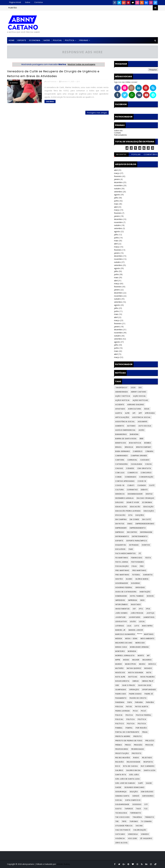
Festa (148, 558)
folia (134, 566)
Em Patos (120, 524)
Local (142, 621)
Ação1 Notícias (140, 400)
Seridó (136, 796)
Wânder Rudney (63, 864)
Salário (119, 770)
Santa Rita (121, 775)
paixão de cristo (138, 698)
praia (145, 732)
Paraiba (139, 702)
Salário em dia (133, 770)
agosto (117, 195)
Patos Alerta (142, 707)
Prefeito (137, 736)
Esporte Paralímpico (137, 541)
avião (142, 430)
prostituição (122, 753)
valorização (140, 830)
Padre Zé (149, 694)
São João (134, 775)
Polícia (129, 715)
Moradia (132, 651)
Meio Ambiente (148, 638)
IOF (134, 609)
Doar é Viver (133, 502)
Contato (117, 133)
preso (128, 745)
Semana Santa (122, 796)
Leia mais (50, 102)
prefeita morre (123, 736)
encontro (132, 532)
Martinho (149, 634)
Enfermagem (146, 532)
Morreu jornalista (125, 656)
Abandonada (122, 392)
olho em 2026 (145, 685)
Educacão (135, 507)
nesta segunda (136, 673)
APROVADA (150, 413)
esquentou (121, 545)
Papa (130, 702)
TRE (117, 821)
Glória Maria (142, 579)
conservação (146, 477)
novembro (118, 185)
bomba (148, 443)
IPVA (148, 609)
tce (146, 809)
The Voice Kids (122, 817)
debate (144, 490)
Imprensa (133, 600)
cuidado (142, 485)
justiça (150, 613)
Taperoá (129, 809)
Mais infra (147, 626)
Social (119, 800)
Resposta (148, 762)
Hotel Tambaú (137, 596)
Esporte (22, 40)
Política (70, 40)
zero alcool (122, 843)
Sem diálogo (147, 792)
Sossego (137, 804)
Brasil (119, 447)
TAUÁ (138, 809)
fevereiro (118, 176)
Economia (35, 40)
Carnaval (132, 460)
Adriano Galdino (136, 405)
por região (141, 728)
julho (116, 198)
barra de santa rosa (126, 439)
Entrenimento (122, 536)
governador (122, 583)
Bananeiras (121, 434)
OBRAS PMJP (148, 681)
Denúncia (120, 494)
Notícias (133, 677)
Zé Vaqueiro (146, 838)
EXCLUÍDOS (120, 549)
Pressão (138, 745)
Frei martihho (139, 570)
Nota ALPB (120, 677)
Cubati (131, 485)
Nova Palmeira (148, 677)
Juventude (121, 617)
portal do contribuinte (127, 732)
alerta (119, 413)
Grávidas (140, 587)
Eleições (140, 515)
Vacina (139, 826)
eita (130, 515)
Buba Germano (123, 451)
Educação (148, 507)
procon (149, 745)
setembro (118, 192)
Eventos (146, 545)
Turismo (134, 821)
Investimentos (123, 609)
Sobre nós (118, 131)
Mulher (136, 660)
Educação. (149, 511)
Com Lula (120, 473)
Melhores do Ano (124, 643)
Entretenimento (140, 536)
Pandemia (120, 702)
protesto (137, 753)
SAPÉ (141, 783)
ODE (117, 685)
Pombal (119, 728)
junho (116, 201)
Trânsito (149, 817)
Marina (15, 83)
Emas (130, 524)
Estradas (134, 545)
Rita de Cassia (130, 766)
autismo (131, 426)
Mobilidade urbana (139, 647)
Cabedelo (138, 451)
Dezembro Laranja (124, 498)
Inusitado (136, 604)
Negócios (120, 673)
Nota (149, 673)
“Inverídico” (121, 388)
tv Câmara (146, 821)
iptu (141, 609)
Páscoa (119, 707)
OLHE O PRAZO (129, 685)
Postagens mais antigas (97, 113)
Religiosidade (134, 762)
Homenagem (121, 596)
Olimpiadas (121, 690)
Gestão (119, 579)
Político (120, 724)
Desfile (149, 494)
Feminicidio (137, 558)
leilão (133, 621)
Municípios (131, 664)
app (140, 413)
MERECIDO (140, 643)
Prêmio (119, 745)
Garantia (148, 575)
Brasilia (129, 447)
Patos (129, 707)
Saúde (47, 40)
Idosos (150, 596)
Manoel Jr (120, 630)
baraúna (134, 434)
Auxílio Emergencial (125, 430)
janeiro (117, 179)
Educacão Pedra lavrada (128, 511)
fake (131, 549)
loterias (120, 626)
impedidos (120, 600)
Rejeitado (147, 758)
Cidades (130, 468)
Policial (57, 40)
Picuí (144, 711)
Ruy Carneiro (148, 766)
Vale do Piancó (123, 830)
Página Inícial (15, 2)
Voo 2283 (133, 838)
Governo (136, 583)
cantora (120, 460)
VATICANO (120, 834)
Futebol (136, 575)
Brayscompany (144, 447)
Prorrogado (138, 749)
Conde (119, 477)
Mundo (119, 664)
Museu (142, 664)
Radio (136, 758)
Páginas (84, 40)
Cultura (120, 490)
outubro (117, 189)
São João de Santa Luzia (128, 779)
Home (12, 40)
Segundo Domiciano (134, 787)
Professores (122, 749)
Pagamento (121, 698)
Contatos (39, 2)
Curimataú (132, 490)
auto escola (145, 426)
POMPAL (129, 728)
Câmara (149, 451)
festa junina (122, 562)
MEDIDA (119, 638)
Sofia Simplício (133, 800)
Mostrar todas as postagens (81, 64)
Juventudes (135, 617)
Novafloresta (122, 681)
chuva (148, 464)
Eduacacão (121, 507)
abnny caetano (139, 392)
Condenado (131, 477)
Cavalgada (137, 464)
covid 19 (142, 481)
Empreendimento (138, 528)
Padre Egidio (135, 694)
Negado (148, 668)
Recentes (121, 154)
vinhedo (145, 834)
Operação (134, 690)
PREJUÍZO (150, 741)
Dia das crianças (145, 498)
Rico (118, 766)
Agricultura (135, 409)
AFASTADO (120, 409)
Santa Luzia (150, 770)
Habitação (145, 592)
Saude (149, 783)
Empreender (121, 528)
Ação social (140, 396)
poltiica (142, 724)
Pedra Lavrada (123, 711)
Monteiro (120, 651)
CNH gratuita (144, 468)
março (117, 173)
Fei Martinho (122, 558)
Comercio (133, 473)
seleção (134, 792)
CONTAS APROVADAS (125, 481)
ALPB (127, 413)
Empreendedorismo (145, 524)
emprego (120, 532)
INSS (143, 600)
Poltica (131, 724)
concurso (146, 473)
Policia (119, 715)
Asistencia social (141, 417)
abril (116, 170)
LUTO (137, 626)
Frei (142, 566)
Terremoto (136, 813)
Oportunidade (149, 690)
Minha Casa (121, 647)
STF (146, 804)
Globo (129, 579)
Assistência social (125, 422)
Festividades (137, 562)
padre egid (121, 694)
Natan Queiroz (134, 668)
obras (136, 681)
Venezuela (133, 834)
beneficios (121, 443)
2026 (133, 388)
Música (152, 664)
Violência (120, 838)
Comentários (151, 155)
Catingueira (122, 464)
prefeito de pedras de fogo (129, 741)
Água (147, 409)
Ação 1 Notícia (123, 396)
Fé (140, 553)
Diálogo (119, 502)
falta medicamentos (125, 553)
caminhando (121, 456)
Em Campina (121, 519)
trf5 (124, 821)
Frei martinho (122, 575)
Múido (126, 660)
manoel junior (136, 630)
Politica (131, 719)
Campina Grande (139, 456)
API (134, 413)
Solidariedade (122, 804)
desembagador (135, 494)
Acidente (120, 405)
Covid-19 (120, 485)
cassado (145, 460)
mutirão (119, 668)
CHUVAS (119, 468)
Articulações (122, 417)
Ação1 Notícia (122, 400)
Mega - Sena (131, 638)
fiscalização (122, 566)
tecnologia (121, 813)
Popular (136, 154)
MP (148, 656)
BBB (142, 439)
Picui (135, 711)
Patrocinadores (120, 135)
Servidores (148, 796)
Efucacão (120, 515)
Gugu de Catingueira (126, 592)
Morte (141, 656)
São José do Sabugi (125, 783)
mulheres (147, 660)
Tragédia (137, 817)
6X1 (140, 388)
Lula (129, 626)
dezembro (118, 182)
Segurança (121, 792)
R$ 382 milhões (123, 758)
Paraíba (150, 702)
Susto (118, 809)
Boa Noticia (135, 443)
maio (116, 204)
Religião (119, 762)
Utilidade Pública (124, 826)
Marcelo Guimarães (125, 634)
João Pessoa (137, 613)
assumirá (143, 422)
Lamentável (149, 617)
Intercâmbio (122, 604)
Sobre (28, 2)
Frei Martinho (122, 570)
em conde (134, 519)
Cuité (152, 485)
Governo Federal (124, 587)
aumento (120, 426)
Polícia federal (144, 715)
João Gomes (121, 613)
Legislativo (121, 621)
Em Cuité (147, 519)
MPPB (118, 660)
